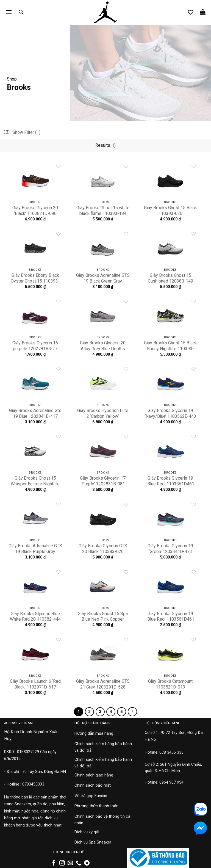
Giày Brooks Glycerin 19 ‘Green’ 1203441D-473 (170, 549)
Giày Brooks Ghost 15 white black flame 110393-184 (103, 211)
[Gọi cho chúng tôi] (79, 863)
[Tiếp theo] (132, 712)
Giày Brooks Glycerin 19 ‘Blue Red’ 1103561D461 (170, 481)
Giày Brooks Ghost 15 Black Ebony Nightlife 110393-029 (170, 349)
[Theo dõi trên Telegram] (87, 863)
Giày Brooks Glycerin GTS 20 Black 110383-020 (103, 549)
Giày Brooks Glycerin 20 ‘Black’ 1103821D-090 (35, 211)
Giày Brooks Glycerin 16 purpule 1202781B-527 (35, 346)
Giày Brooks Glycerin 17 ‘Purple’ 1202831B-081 (103, 481)
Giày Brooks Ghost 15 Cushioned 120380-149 (170, 278)
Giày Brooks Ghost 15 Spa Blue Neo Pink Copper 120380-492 (103, 619)
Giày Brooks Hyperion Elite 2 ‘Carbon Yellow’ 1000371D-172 (103, 416)
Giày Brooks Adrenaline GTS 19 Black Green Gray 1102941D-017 (103, 281)
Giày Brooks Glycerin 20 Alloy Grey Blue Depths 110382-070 (103, 349)
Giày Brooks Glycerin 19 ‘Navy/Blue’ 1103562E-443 (170, 413)
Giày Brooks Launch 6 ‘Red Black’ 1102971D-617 (35, 684)
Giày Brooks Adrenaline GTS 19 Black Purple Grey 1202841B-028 (35, 552)
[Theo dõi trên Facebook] (54, 863)
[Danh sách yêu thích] (191, 12)
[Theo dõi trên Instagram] (62, 863)
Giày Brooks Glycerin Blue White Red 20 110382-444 (35, 617)
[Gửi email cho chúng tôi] (70, 863)
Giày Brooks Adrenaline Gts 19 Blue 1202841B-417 (35, 413)
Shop (12, 79)
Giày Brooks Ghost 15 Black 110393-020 (170, 211)
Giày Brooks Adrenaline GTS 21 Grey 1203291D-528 (103, 684)
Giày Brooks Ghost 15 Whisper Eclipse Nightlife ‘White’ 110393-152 (35, 484)
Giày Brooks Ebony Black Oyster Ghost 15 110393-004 (35, 281)
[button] (9, 12)
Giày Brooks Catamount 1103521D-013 (170, 684)
